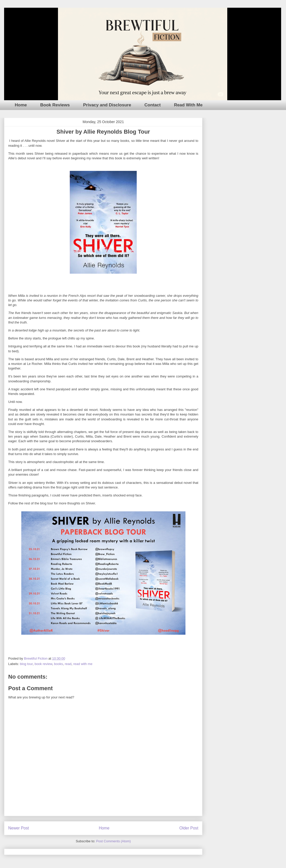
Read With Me (188, 105)
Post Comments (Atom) (114, 841)
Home (21, 105)
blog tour (26, 664)
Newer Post (19, 828)
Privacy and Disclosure (107, 105)
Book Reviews (55, 105)
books (59, 664)
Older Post (189, 828)
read (68, 664)
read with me (83, 664)
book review (43, 664)
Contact (152, 105)
